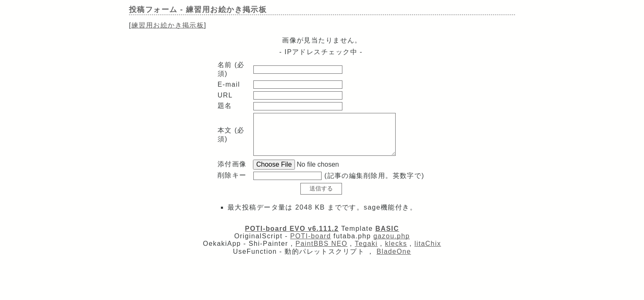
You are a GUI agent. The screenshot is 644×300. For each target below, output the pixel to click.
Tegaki (366, 244)
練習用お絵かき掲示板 (168, 25)
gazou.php (391, 236)
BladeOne (394, 251)
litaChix (428, 244)
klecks (396, 244)
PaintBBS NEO (321, 244)
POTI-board (311, 236)
